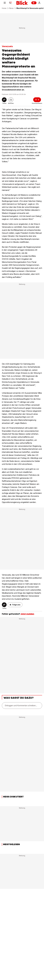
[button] (15, 605)
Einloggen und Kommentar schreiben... (21, 705)
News (11, 8)
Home (4, 8)
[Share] (4, 100)
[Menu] (5, 3)
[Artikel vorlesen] (11, 100)
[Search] (10, 3)
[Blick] (22, 3)
